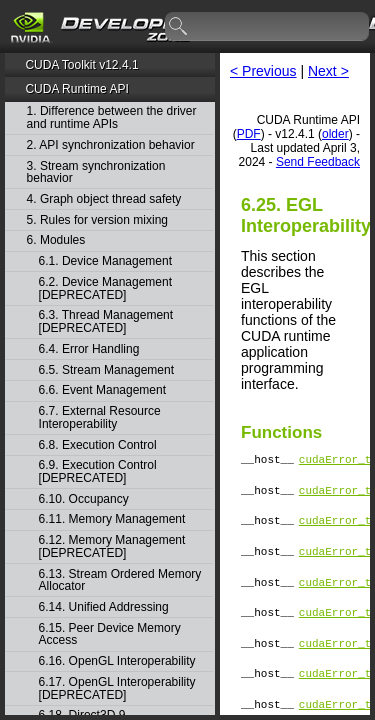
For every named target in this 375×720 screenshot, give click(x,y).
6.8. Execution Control (98, 445)
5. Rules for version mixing (97, 220)
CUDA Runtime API (76, 89)
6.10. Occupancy (84, 499)
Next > (328, 71)
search (179, 27)
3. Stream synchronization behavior (96, 172)
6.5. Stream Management (106, 370)
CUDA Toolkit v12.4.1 (81, 65)
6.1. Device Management (105, 261)
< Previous (263, 71)
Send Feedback (318, 162)
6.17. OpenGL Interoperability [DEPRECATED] (117, 688)
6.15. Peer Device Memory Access (110, 634)
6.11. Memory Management (112, 519)
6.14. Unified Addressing (104, 607)
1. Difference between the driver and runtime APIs (112, 117)
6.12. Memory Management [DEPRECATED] (112, 546)
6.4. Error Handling (89, 349)
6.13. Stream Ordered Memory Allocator (120, 580)
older (335, 134)
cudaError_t (335, 461)
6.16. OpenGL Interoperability (117, 661)
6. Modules (56, 240)
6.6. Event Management (102, 390)
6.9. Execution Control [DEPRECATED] (98, 471)
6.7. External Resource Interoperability (100, 417)
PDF (249, 134)
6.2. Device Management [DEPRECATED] (105, 288)
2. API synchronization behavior (111, 145)
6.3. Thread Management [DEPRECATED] (106, 321)
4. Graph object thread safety (104, 199)
